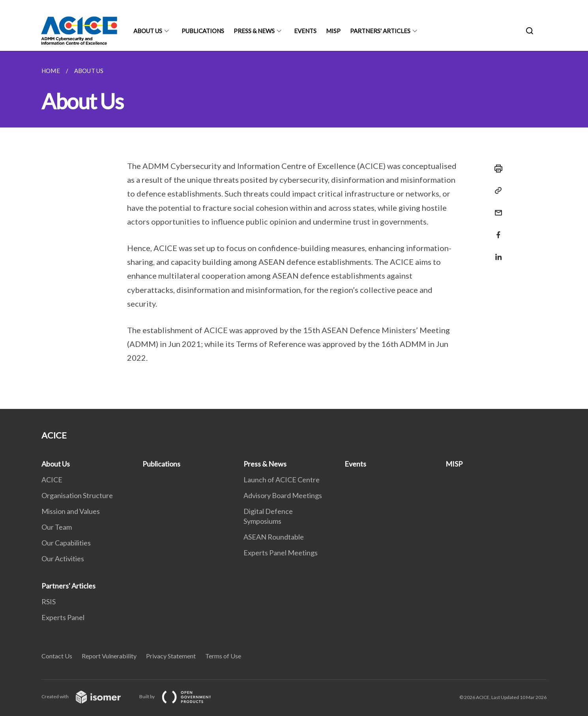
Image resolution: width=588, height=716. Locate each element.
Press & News (254, 31)
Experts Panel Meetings (281, 553)
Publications (203, 31)
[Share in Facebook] (496, 230)
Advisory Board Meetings (283, 495)
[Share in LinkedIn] (496, 252)
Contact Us (57, 656)
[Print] (496, 169)
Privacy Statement (171, 656)
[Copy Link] (496, 191)
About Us (148, 31)
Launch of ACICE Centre (282, 480)
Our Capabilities (66, 543)
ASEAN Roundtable (274, 537)
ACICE (52, 480)
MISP (333, 31)
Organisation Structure (77, 495)
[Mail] (496, 208)
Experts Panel (63, 617)
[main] (294, 230)
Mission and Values (71, 511)
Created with (87, 696)
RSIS (49, 602)
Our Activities (63, 559)
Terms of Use (223, 656)
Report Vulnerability (109, 656)
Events (305, 31)
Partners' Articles (380, 31)
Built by (182, 696)
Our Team (57, 527)
